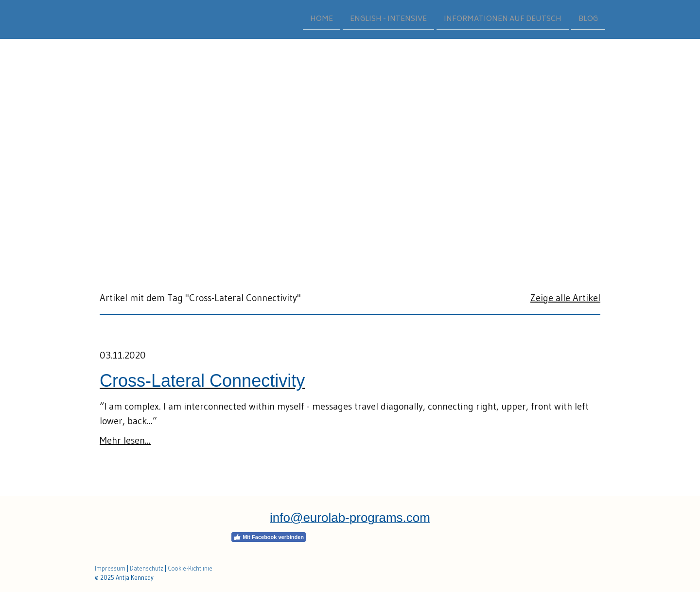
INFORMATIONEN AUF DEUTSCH (503, 19)
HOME (322, 19)
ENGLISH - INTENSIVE (388, 19)
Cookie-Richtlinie (190, 568)
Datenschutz (147, 568)
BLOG (588, 19)
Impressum (110, 568)
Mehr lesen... (125, 440)
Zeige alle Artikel (565, 298)
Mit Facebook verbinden (269, 537)
